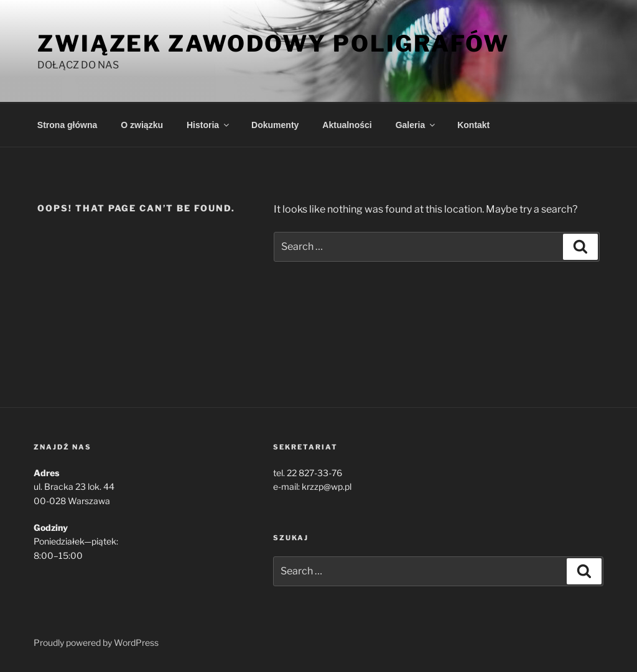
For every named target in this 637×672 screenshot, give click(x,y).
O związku (142, 125)
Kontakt (473, 125)
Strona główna (67, 125)
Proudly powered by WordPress (96, 642)
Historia (209, 125)
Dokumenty (275, 125)
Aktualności (347, 125)
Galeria (416, 125)
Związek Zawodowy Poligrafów (273, 44)
